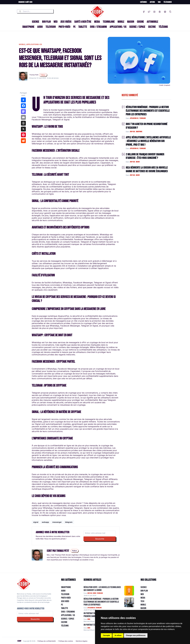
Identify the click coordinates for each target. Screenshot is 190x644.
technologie (143, 118)
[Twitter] (149, 11)
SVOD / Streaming (98, 27)
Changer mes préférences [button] (136, 635)
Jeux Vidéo (65, 601)
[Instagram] (154, 11)
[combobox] (35, 11)
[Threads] (160, 11)
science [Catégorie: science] (94, 593)
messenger (57, 522)
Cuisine (140, 22)
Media (97, 22)
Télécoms (163, 27)
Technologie (109, 22)
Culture (152, 27)
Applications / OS (118, 27)
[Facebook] (144, 11)
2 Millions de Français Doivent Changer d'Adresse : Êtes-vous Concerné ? (145, 156)
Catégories (143, 2)
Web (55, 22)
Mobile (121, 22)
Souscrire (100, 539)
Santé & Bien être (83, 22)
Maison (131, 22)
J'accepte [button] (106, 635)
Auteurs (152, 2)
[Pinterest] (165, 11)
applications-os (34, 44)
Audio (40, 27)
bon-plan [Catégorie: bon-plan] (90, 593)
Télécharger (168, 2)
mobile (22, 44)
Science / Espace (137, 27)
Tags (159, 2)
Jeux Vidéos (66, 22)
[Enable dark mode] (170, 11)
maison (138, 162)
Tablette (83, 27)
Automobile (152, 22)
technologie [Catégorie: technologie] (100, 593)
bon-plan (132, 132)
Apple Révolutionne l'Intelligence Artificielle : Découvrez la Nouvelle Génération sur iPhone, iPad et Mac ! (148, 141)
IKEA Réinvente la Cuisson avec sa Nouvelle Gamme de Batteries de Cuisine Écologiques (147, 169)
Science (36, 22)
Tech (142, 601)
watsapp (45, 522)
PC (74, 27)
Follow (43, 75)
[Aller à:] (129, 591)
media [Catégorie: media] (89, 619)
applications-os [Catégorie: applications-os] (91, 608)
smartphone (139, 132)
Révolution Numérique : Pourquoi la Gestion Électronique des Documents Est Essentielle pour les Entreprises (148, 111)
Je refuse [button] (118, 635)
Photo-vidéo (64, 27)
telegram (69, 522)
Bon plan (46, 22)
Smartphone (28, 27)
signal (36, 522)
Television (51, 27)
